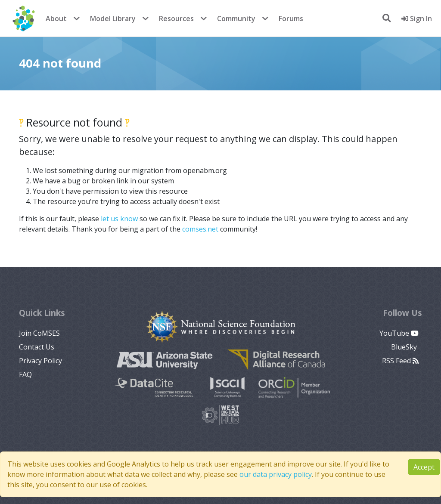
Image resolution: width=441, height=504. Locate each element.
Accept (424, 467)
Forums (291, 19)
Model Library (113, 19)
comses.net (200, 229)
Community (236, 19)
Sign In (417, 19)
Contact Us (37, 347)
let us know (119, 219)
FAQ (25, 374)
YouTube (399, 333)
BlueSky (405, 347)
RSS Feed (400, 361)
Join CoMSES (39, 333)
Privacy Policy (40, 361)
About (56, 19)
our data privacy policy (276, 474)
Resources (176, 19)
